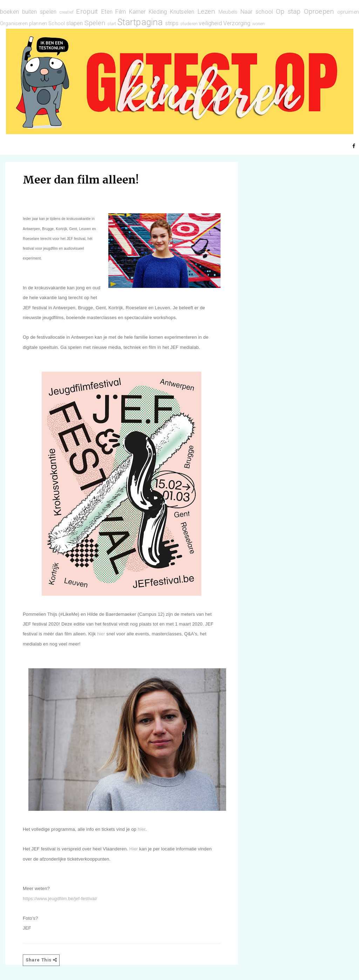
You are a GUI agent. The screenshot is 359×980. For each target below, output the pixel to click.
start (112, 24)
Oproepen (319, 11)
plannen (38, 24)
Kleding (158, 12)
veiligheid (210, 23)
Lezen (206, 11)
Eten (107, 12)
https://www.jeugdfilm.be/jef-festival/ (60, 899)
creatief (67, 12)
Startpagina (140, 22)
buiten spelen (39, 12)
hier (101, 634)
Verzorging (237, 23)
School (57, 24)
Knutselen (182, 12)
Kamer (137, 12)
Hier (134, 849)
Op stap (288, 11)
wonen (259, 24)
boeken (9, 12)
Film (121, 12)
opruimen (348, 12)
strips (172, 23)
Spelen (95, 23)
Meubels (228, 12)
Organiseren (14, 24)
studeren (189, 24)
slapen (74, 23)
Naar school (257, 12)
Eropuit (87, 11)
